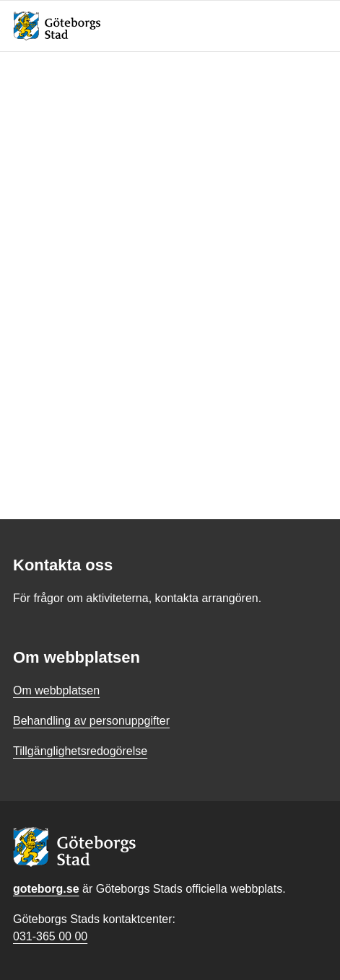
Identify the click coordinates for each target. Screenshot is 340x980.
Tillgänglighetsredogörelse (80, 751)
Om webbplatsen (56, 690)
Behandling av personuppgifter (91, 721)
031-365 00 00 (50, 936)
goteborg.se (46, 889)
